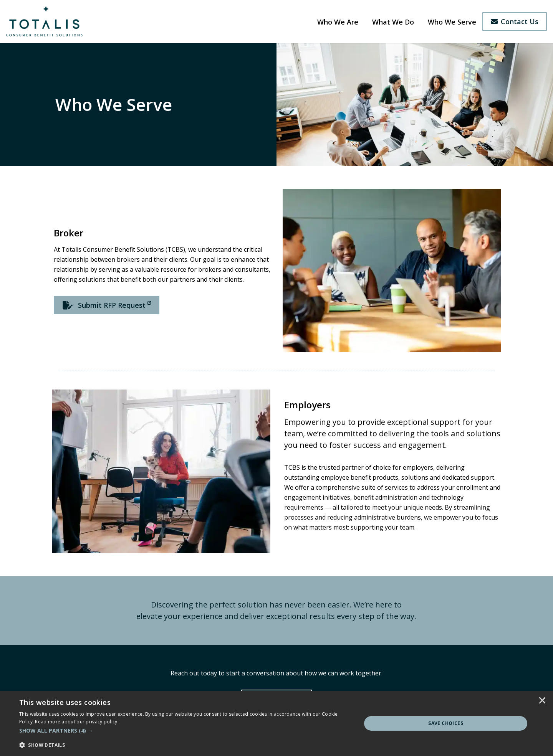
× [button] (542, 701)
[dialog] (276, 723)
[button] (185, 731)
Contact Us (515, 21)
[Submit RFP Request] (107, 305)
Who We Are (338, 22)
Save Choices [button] (446, 723)
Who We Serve (452, 22)
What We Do (393, 22)
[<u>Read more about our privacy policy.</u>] (77, 722)
